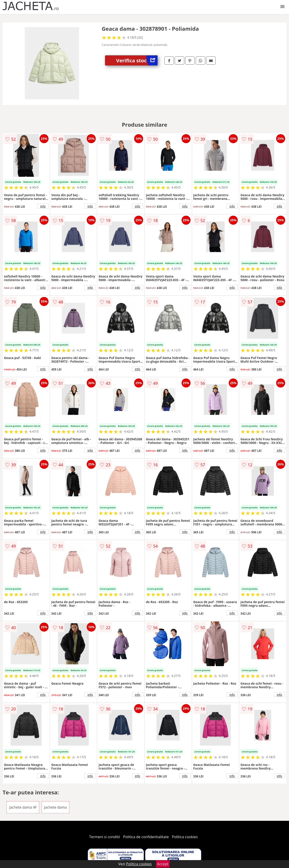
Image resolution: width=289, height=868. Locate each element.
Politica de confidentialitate (146, 837)
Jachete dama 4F (23, 807)
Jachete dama (55, 807)
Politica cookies (185, 837)
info (43, 206)
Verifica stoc (137, 60)
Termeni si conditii (105, 837)
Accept (163, 864)
